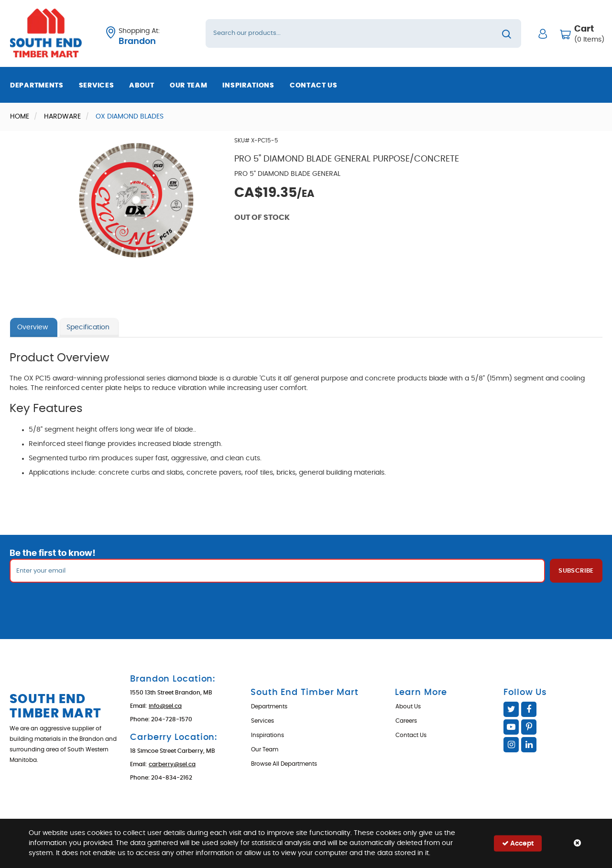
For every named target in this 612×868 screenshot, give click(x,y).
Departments (37, 86)
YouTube (511, 727)
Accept (518, 843)
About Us (408, 706)
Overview (33, 327)
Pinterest (529, 727)
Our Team (189, 86)
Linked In (529, 745)
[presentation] (306, 604)
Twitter (511, 709)
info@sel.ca (165, 706)
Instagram (511, 745)
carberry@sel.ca (172, 764)
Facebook (529, 709)
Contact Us (314, 86)
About (142, 86)
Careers (406, 721)
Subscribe (576, 571)
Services (97, 86)
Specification (88, 327)
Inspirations (248, 86)
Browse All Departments (284, 764)
